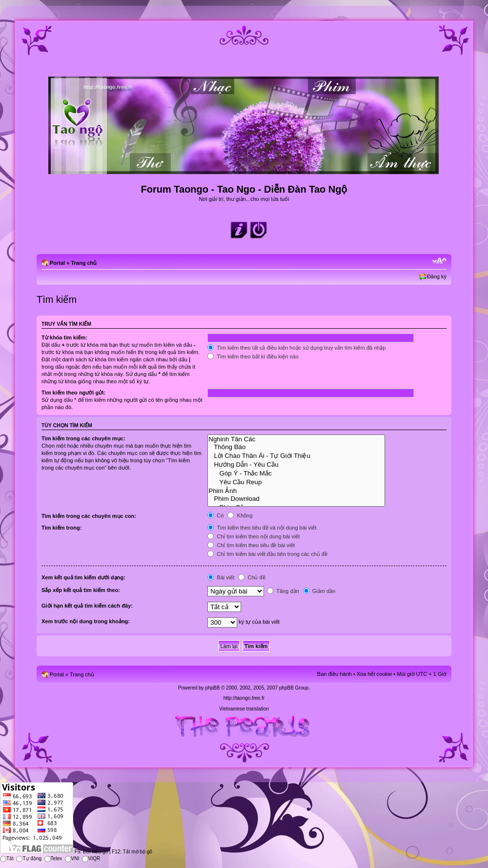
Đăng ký (437, 276)
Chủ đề (252, 577)
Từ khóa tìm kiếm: (64, 337)
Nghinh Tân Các (296, 439)
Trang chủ (84, 263)
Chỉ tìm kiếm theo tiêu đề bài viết (251, 545)
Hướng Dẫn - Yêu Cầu (296, 464)
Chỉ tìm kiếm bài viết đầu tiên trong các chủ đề (267, 554)
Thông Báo (296, 447)
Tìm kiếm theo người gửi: (73, 393)
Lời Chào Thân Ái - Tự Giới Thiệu (296, 455)
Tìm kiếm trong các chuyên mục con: (89, 516)
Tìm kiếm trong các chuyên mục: (83, 438)
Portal (57, 263)
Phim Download (296, 499)
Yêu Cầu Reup (296, 482)
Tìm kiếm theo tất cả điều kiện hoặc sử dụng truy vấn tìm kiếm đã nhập (296, 348)
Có (215, 515)
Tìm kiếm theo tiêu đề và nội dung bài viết (262, 528)
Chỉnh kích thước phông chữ (439, 261)
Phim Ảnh (296, 491)
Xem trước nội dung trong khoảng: (86, 621)
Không (240, 515)
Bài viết (221, 577)
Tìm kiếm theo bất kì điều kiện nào (253, 356)
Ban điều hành (335, 674)
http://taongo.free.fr (244, 698)
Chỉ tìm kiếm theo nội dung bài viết (254, 536)
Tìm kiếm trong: (61, 528)
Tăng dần (283, 591)
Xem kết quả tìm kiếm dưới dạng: (83, 577)
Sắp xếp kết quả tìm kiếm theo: (81, 590)
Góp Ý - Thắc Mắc (296, 473)
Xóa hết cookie (375, 674)
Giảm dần (319, 591)
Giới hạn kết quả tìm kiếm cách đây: (87, 606)
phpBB (212, 688)
